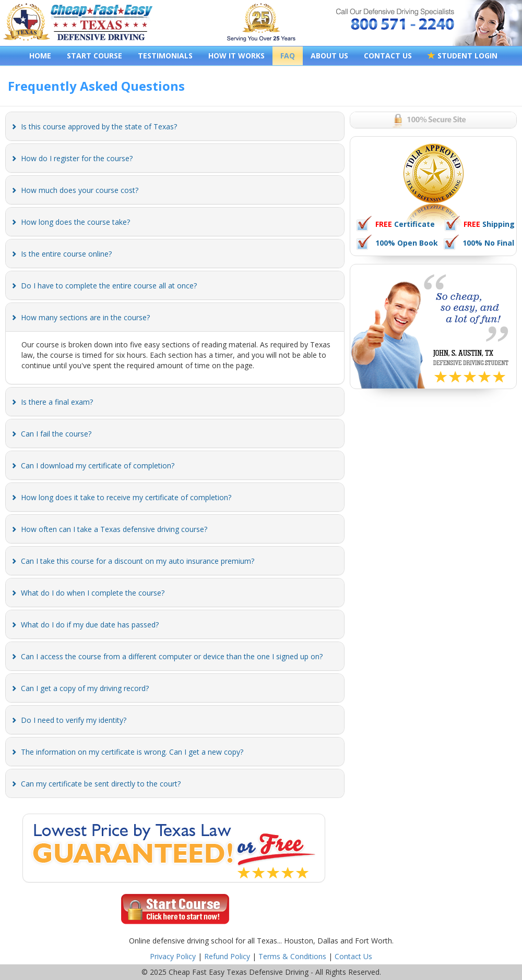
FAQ (288, 56)
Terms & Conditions (292, 956)
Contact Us (353, 956)
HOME (40, 56)
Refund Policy (227, 956)
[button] (99, 126)
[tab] (175, 126)
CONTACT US (388, 56)
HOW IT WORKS (236, 56)
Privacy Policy (173, 956)
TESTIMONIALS (165, 56)
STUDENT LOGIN (462, 56)
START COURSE (94, 56)
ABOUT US (329, 56)
